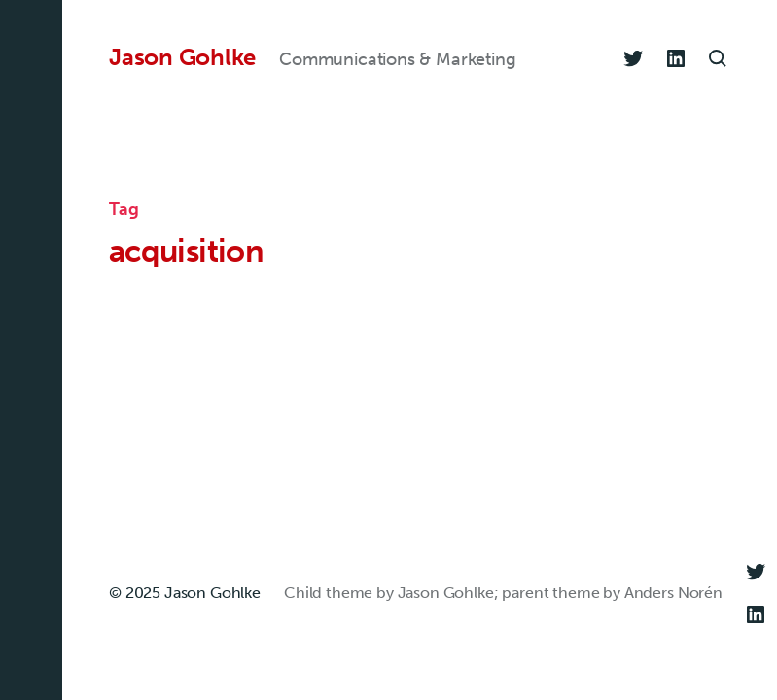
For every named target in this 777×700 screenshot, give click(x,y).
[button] (31, 350)
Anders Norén (673, 593)
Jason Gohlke (182, 57)
